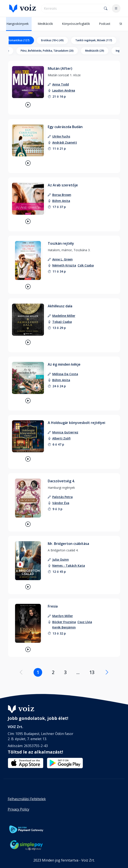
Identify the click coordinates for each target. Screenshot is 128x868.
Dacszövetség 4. (61, 481)
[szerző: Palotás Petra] (62, 497)
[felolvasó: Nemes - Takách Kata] (69, 566)
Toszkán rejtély (61, 243)
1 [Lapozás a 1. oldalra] (38, 672)
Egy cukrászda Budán (65, 127)
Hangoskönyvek (18, 24)
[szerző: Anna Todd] (61, 84)
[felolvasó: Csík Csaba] (86, 265)
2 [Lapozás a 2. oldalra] (53, 672)
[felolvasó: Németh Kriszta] (64, 265)
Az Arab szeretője (63, 185)
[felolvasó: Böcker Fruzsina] (64, 622)
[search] (71, 8)
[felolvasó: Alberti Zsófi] (61, 438)
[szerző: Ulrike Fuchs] (61, 136)
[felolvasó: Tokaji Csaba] (62, 322)
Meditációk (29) (95, 51)
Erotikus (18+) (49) (52, 40)
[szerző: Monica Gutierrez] (65, 432)
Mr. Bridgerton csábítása (68, 544)
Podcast (105, 24)
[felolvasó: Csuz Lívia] (85, 622)
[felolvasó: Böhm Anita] (61, 201)
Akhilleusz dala (60, 306)
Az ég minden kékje (64, 364)
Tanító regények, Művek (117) (94, 40)
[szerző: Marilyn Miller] (63, 616)
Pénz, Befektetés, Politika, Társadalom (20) (47, 51)
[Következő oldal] (107, 672)
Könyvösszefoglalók (76, 24)
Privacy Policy (19, 809)
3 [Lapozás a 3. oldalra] (65, 672)
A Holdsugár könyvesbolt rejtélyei (76, 423)
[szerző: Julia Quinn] (61, 559)
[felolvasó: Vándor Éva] (61, 503)
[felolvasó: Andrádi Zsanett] (65, 142)
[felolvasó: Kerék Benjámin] (64, 627)
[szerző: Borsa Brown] (62, 195)
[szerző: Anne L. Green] (62, 259)
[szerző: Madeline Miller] (64, 316)
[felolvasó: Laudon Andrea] (64, 90)
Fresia (53, 606)
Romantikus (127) (19, 40)
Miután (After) (60, 68)
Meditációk (45, 24)
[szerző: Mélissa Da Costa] (65, 374)
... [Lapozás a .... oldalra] (78, 672)
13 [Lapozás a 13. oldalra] (92, 672)
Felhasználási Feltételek (27, 799)
